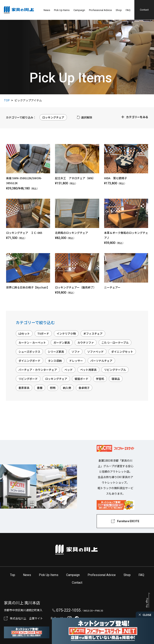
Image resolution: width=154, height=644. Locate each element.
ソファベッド (95, 352)
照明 (53, 388)
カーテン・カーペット (32, 343)
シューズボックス (29, 352)
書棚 (40, 388)
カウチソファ (86, 343)
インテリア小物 (66, 333)
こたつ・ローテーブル (115, 343)
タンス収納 (55, 361)
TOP (7, 100)
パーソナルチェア (101, 361)
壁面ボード (82, 379)
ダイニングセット (122, 352)
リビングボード (28, 379)
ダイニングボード (29, 361)
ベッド (69, 370)
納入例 (67, 388)
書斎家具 (24, 388)
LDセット (24, 333)
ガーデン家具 (62, 343)
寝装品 (116, 379)
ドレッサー (76, 361)
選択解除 (87, 117)
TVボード (43, 333)
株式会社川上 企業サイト (26, 618)
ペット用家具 (88, 370)
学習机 (100, 379)
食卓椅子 (84, 388)
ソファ (76, 352)
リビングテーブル (115, 370)
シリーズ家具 (56, 352)
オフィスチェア (93, 333)
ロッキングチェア (56, 379)
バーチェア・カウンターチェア (38, 370)
